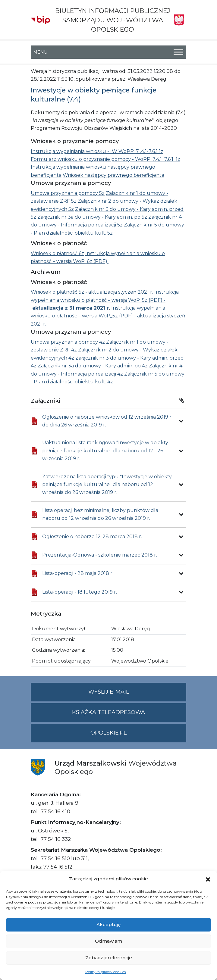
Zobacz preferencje (109, 958)
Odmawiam (108, 941)
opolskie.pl (108, 733)
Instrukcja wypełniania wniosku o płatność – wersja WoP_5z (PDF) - (105, 300)
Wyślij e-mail (137, 694)
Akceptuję (108, 924)
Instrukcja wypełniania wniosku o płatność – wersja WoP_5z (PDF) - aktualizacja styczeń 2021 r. (108, 316)
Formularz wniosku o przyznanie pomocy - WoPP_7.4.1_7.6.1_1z (105, 159)
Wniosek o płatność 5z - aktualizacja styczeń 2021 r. (92, 292)
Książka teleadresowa (108, 712)
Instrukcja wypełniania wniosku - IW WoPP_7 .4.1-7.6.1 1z (97, 151)
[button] (208, 879)
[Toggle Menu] (178, 52)
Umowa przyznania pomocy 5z (68, 193)
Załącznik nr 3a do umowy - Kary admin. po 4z (93, 366)
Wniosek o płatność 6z (57, 253)
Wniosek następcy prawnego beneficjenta (113, 175)
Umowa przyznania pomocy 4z (68, 342)
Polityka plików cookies (105, 972)
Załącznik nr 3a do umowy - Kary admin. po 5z (92, 217)
